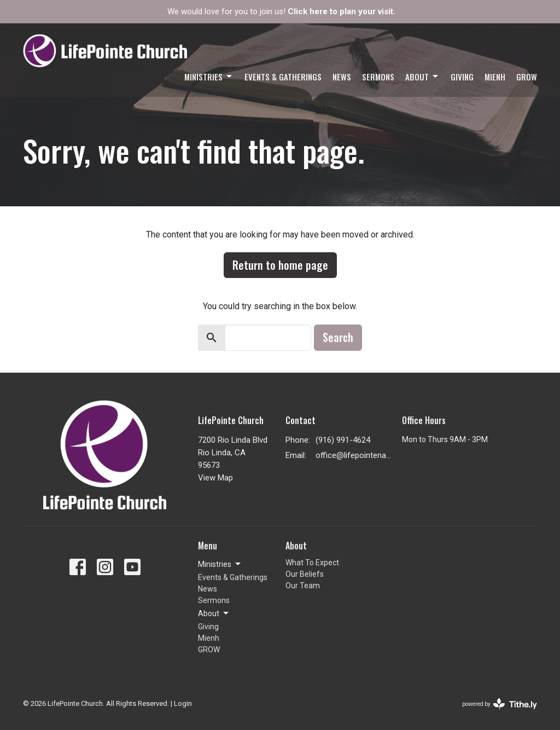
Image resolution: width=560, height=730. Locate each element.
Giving (462, 77)
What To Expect (312, 563)
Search (338, 337)
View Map (215, 478)
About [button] (214, 613)
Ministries (209, 77)
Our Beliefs (305, 574)
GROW (527, 77)
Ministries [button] (220, 564)
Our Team (303, 586)
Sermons (378, 77)
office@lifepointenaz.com (353, 455)
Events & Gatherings (283, 77)
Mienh (495, 77)
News (342, 77)
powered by (500, 704)
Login (183, 703)
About (422, 77)
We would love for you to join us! (281, 11)
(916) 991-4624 (343, 440)
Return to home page (280, 265)
